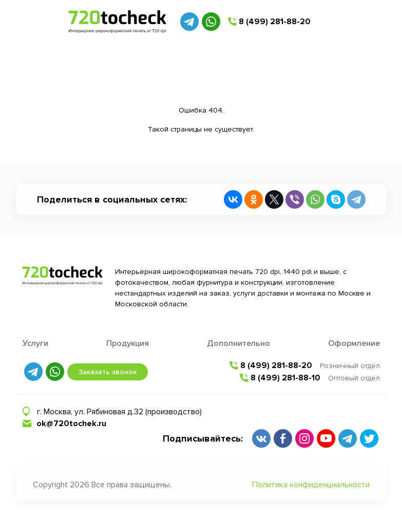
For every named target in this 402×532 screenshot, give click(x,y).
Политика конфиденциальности (311, 485)
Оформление (354, 343)
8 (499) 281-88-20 (275, 22)
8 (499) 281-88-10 (285, 378)
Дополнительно (238, 343)
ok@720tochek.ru (71, 424)
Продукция (128, 343)
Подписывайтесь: (203, 438)
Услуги (35, 343)
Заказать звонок (108, 372)
